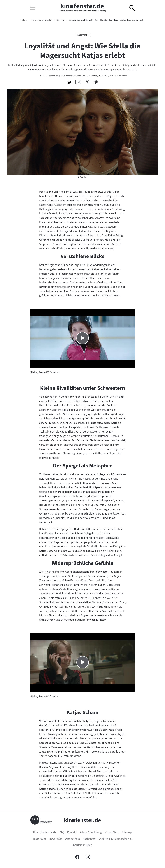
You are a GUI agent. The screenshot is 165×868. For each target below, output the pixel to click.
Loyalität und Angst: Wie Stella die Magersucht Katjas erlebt (106, 20)
